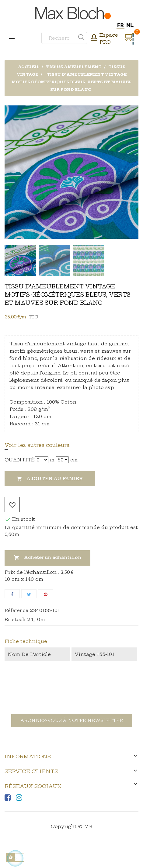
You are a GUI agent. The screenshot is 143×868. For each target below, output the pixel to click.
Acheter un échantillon (47, 558)
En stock (15, 620)
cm (74, 460)
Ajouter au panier (50, 479)
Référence (16, 610)
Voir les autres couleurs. (37, 445)
